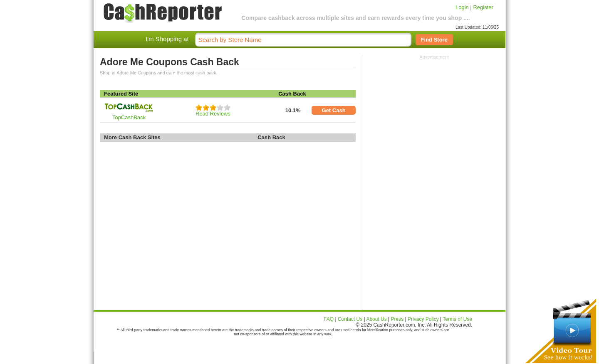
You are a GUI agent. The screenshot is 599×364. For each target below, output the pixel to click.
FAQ (329, 319)
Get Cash (334, 110)
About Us (376, 319)
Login (462, 7)
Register (483, 7)
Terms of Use (457, 319)
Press (397, 319)
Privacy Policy (423, 319)
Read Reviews (213, 114)
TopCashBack (129, 117)
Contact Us (350, 319)
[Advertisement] (434, 111)
